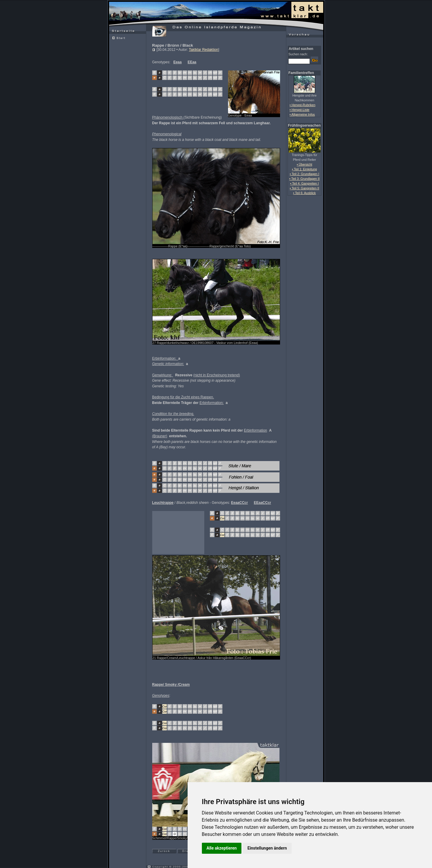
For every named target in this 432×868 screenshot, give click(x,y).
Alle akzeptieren (222, 848)
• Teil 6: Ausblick (304, 193)
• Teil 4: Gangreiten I (304, 183)
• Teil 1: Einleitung (304, 169)
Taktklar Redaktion (204, 50)
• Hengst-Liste (300, 110)
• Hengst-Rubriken (303, 105)
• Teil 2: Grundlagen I (305, 174)
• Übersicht (304, 164)
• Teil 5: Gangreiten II (305, 188)
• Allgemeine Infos (302, 114)
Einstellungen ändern (267, 848)
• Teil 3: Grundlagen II (304, 179)
